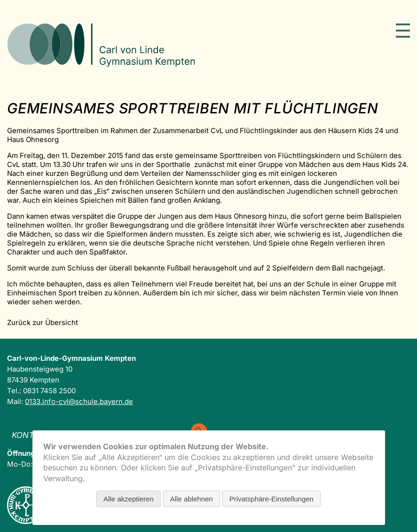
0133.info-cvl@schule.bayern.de (79, 401)
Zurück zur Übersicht (43, 322)
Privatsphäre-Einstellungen (271, 499)
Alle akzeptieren (129, 499)
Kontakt (31, 435)
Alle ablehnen (192, 499)
